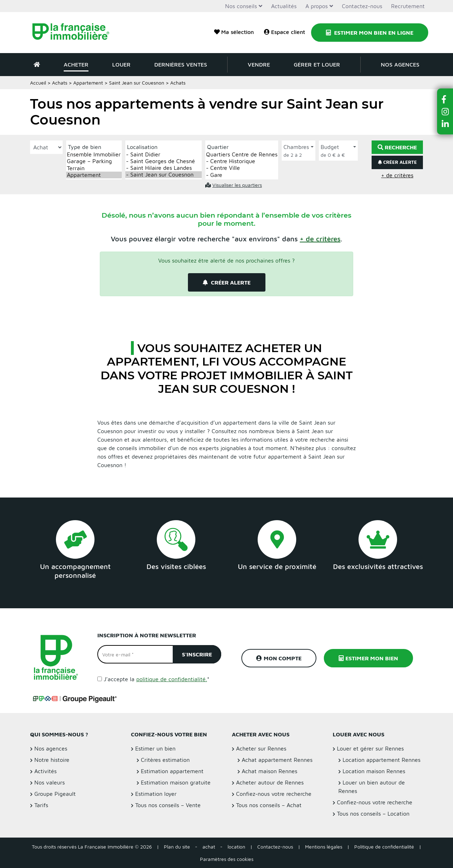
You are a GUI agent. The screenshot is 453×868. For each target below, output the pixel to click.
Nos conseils (241, 6)
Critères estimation (165, 760)
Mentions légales (324, 847)
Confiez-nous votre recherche (274, 794)
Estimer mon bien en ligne (370, 33)
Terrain (94, 168)
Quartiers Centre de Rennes (242, 154)
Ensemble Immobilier (94, 154)
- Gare (242, 175)
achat (209, 847)
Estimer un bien (155, 748)
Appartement (88, 83)
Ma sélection (234, 32)
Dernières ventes (181, 64)
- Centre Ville (242, 168)
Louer (121, 64)
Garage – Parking (94, 161)
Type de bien (85, 147)
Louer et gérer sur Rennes (370, 748)
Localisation (142, 147)
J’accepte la (157, 679)
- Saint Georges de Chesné (164, 161)
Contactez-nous (362, 6)
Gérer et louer (317, 64)
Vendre (259, 64)
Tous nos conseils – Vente (168, 805)
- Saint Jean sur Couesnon (164, 175)
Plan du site (177, 847)
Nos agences (400, 64)
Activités (45, 771)
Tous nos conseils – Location (373, 814)
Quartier (218, 147)
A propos (317, 6)
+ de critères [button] (397, 175)
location (236, 847)
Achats (60, 83)
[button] (320, 239)
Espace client (285, 32)
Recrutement (408, 6)
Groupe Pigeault (55, 794)
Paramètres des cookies (227, 859)
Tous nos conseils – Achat (269, 805)
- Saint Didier (164, 154)
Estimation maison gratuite (176, 782)
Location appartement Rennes (382, 760)
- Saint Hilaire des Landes (164, 168)
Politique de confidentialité (384, 847)
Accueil (38, 83)
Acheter (76, 64)
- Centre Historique (242, 161)
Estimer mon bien (368, 658)
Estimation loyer (156, 794)
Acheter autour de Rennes (270, 782)
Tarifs (41, 805)
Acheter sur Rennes (261, 748)
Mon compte (279, 658)
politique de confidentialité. (172, 679)
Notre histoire (52, 760)
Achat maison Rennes (269, 771)
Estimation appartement (172, 771)
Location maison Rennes (374, 771)
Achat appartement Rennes (277, 760)
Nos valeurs (50, 782)
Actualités (284, 6)
